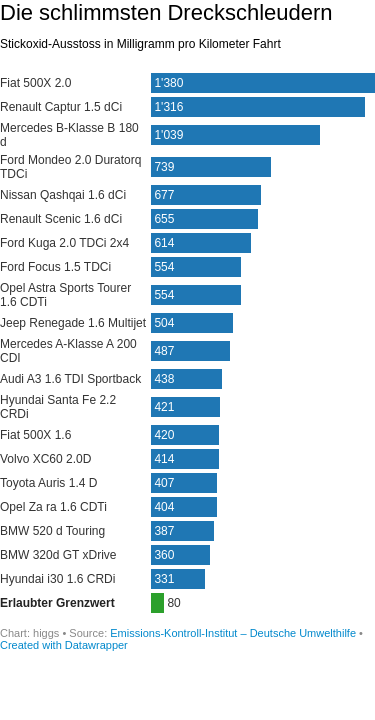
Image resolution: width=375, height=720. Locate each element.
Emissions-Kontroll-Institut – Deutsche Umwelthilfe (234, 633)
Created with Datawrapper (64, 645)
